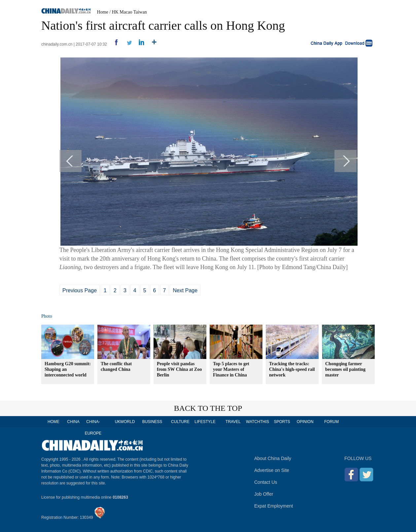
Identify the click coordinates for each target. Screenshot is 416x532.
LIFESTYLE (205, 422)
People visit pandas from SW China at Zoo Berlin (179, 369)
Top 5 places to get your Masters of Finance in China (231, 369)
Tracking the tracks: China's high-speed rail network (292, 369)
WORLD (128, 422)
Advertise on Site (272, 470)
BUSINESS (152, 422)
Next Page (185, 290)
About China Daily (273, 458)
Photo (47, 316)
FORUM (331, 422)
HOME (53, 422)
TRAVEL (233, 422)
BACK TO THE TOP (208, 408)
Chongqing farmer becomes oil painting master (345, 369)
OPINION (305, 422)
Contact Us (266, 482)
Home (103, 12)
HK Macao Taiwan (129, 12)
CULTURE (180, 422)
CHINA (73, 422)
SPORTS (282, 422)
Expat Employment (274, 506)
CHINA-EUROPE (93, 427)
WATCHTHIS (258, 422)
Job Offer (264, 494)
